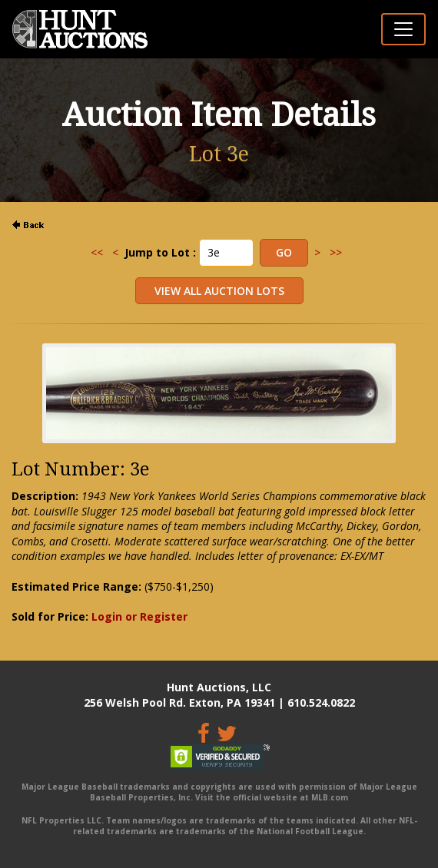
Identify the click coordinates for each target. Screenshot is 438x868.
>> (336, 252)
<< (97, 252)
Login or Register (139, 616)
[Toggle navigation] (403, 29)
